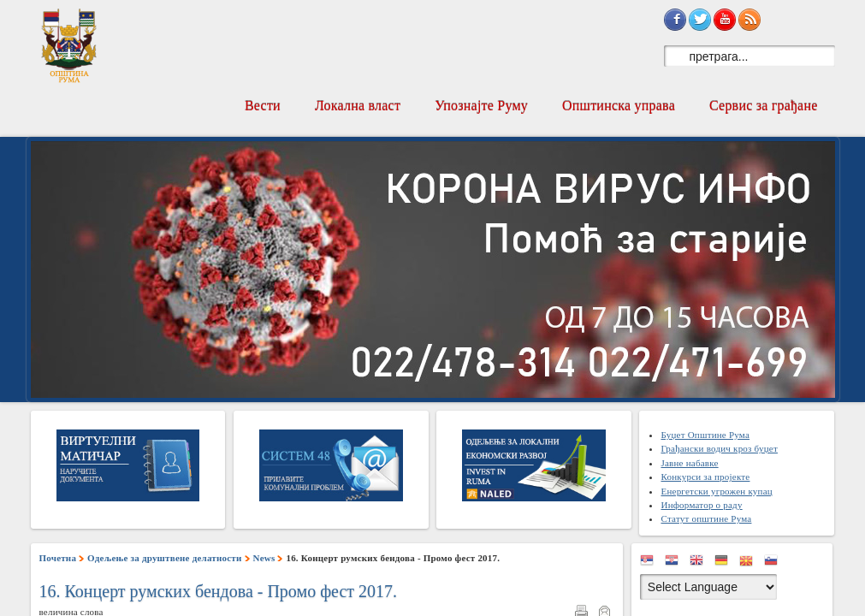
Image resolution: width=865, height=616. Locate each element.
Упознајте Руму (481, 106)
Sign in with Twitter (700, 20)
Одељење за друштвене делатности (164, 558)
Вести (263, 106)
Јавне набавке (689, 463)
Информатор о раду (701, 505)
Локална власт (358, 106)
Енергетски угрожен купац (716, 491)
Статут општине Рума (706, 518)
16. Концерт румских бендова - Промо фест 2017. (219, 591)
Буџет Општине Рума (705, 435)
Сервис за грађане (764, 106)
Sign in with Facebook (675, 20)
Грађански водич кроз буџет (719, 448)
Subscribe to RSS (749, 20)
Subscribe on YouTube (725, 20)
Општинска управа (619, 106)
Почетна (58, 558)
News (264, 558)
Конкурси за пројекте (705, 477)
